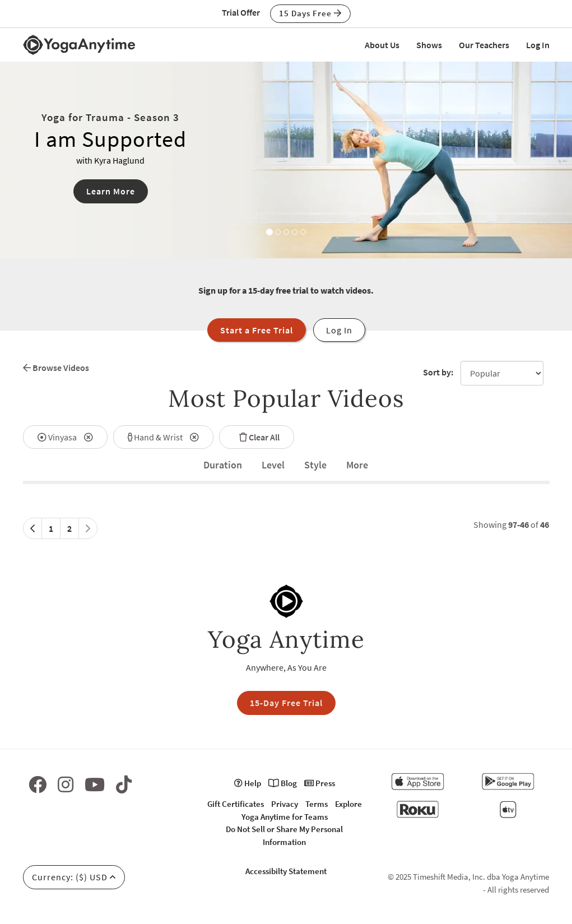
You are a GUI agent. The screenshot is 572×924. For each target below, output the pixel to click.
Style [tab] (315, 465)
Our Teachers (484, 45)
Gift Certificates (236, 804)
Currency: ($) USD (74, 877)
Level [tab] (273, 465)
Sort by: (438, 372)
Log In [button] (339, 330)
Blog (283, 783)
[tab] (223, 465)
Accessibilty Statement (286, 871)
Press (320, 783)
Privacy (285, 804)
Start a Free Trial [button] (257, 330)
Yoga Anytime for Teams (285, 817)
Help (248, 783)
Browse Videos (56, 368)
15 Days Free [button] (310, 13)
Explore (348, 804)
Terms (317, 804)
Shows (429, 45)
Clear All (257, 437)
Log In (538, 45)
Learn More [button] (111, 191)
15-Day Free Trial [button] (286, 703)
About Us (382, 45)
